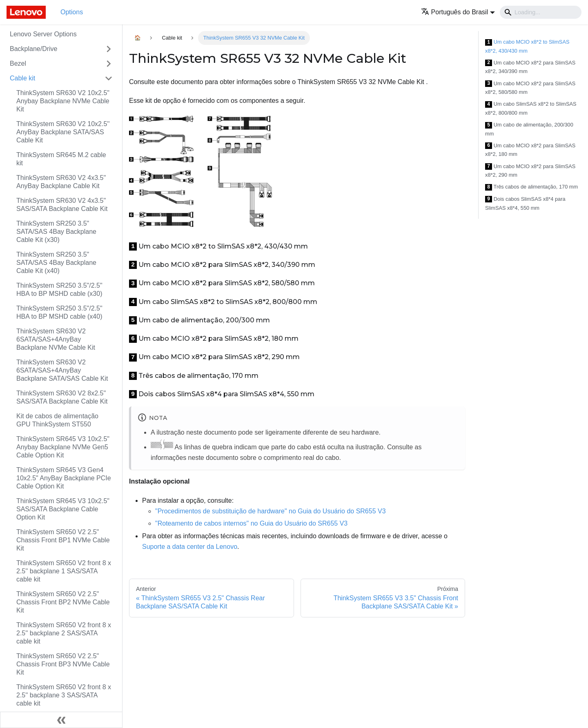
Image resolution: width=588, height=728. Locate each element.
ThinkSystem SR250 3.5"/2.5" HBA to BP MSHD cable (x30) (59, 290)
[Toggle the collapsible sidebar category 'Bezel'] (109, 64)
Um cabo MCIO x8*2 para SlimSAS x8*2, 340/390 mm (530, 67)
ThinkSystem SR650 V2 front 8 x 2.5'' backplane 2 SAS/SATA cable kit (64, 633)
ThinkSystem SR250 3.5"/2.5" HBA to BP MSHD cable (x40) (59, 312)
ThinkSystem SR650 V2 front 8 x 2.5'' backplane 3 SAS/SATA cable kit (64, 695)
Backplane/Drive (34, 49)
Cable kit (22, 78)
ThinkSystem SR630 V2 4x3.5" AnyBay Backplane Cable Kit (61, 182)
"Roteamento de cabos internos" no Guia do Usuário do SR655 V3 (251, 523)
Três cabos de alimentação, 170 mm (531, 187)
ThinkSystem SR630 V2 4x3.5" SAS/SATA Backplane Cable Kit (62, 205)
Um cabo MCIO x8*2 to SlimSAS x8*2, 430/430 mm (527, 46)
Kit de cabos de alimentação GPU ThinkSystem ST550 (57, 420)
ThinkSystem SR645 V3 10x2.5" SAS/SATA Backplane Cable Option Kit (63, 509)
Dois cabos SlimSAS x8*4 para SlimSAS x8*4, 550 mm (525, 203)
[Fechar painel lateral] (61, 720)
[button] (458, 12)
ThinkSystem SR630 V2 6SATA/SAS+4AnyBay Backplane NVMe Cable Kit (56, 339)
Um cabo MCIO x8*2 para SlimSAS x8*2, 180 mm (530, 150)
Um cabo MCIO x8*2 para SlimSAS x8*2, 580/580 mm (530, 88)
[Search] (541, 12)
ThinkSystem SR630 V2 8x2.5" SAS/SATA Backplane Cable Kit (62, 397)
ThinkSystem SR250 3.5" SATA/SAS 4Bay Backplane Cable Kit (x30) (56, 232)
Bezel (18, 63)
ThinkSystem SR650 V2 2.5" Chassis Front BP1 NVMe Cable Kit (63, 540)
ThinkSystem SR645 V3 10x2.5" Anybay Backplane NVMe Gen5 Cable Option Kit (63, 447)
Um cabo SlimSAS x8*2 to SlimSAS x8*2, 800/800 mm (531, 108)
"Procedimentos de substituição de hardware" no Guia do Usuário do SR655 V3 (271, 511)
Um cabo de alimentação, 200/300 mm (529, 129)
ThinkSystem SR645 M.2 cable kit (61, 159)
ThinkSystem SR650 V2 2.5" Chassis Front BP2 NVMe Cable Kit (63, 602)
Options (72, 12)
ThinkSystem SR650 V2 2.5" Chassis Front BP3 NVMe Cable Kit (63, 664)
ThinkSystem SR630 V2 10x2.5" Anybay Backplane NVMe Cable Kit (63, 101)
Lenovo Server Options (43, 34)
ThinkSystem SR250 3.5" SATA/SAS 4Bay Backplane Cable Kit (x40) (56, 263)
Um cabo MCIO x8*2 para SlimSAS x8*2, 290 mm (530, 171)
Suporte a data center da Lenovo (190, 547)
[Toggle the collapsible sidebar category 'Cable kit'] (109, 78)
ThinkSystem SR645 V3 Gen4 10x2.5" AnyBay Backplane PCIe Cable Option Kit (64, 478)
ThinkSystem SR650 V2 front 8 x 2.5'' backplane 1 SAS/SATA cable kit (64, 571)
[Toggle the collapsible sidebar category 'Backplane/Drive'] (109, 49)
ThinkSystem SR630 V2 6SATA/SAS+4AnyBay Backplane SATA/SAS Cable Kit (62, 370)
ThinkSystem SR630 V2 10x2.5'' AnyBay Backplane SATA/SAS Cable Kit (63, 132)
